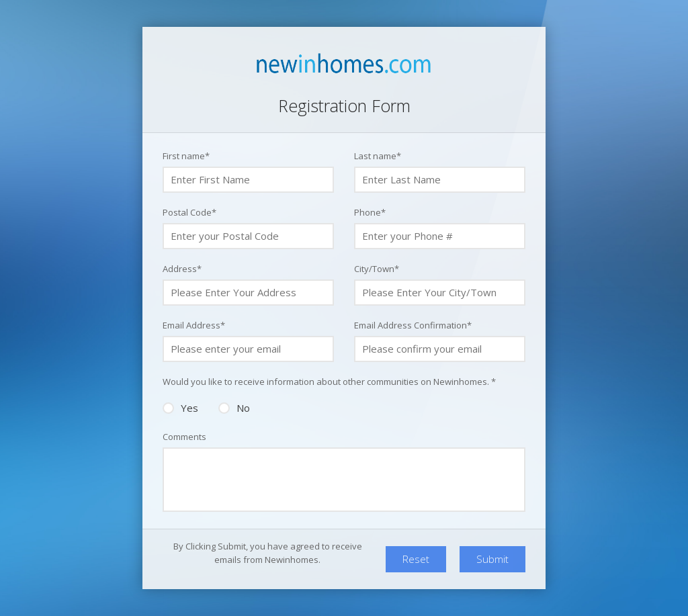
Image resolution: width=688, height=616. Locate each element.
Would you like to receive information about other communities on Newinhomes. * (329, 382)
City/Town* (377, 269)
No (234, 407)
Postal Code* (189, 212)
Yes (180, 407)
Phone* (370, 212)
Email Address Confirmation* (413, 325)
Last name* (378, 156)
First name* (186, 156)
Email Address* (194, 325)
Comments (184, 437)
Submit (492, 559)
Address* (182, 269)
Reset (416, 559)
